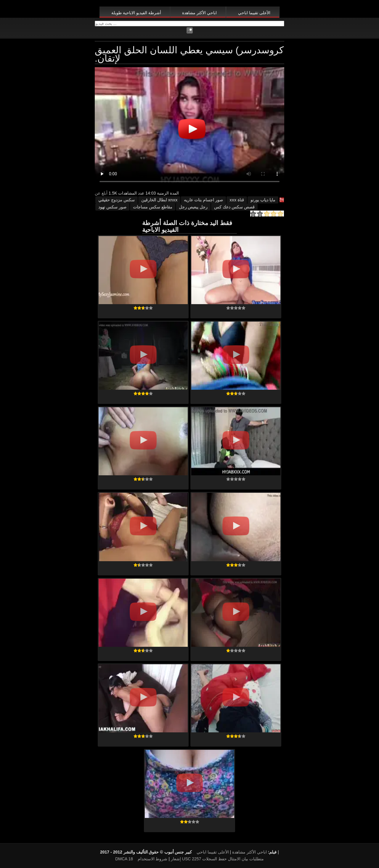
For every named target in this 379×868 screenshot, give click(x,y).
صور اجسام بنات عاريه (203, 200)
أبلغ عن (101, 193)
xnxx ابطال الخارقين (159, 200)
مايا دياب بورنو (263, 200)
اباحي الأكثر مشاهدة (199, 13)
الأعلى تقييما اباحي (254, 13)
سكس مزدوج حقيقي (117, 200)
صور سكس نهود (112, 207)
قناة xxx (237, 200)
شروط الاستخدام (153, 859)
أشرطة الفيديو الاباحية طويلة (136, 13)
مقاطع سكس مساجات (153, 207)
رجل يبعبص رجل (193, 207)
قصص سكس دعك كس (234, 207)
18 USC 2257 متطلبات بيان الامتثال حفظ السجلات (196, 859)
